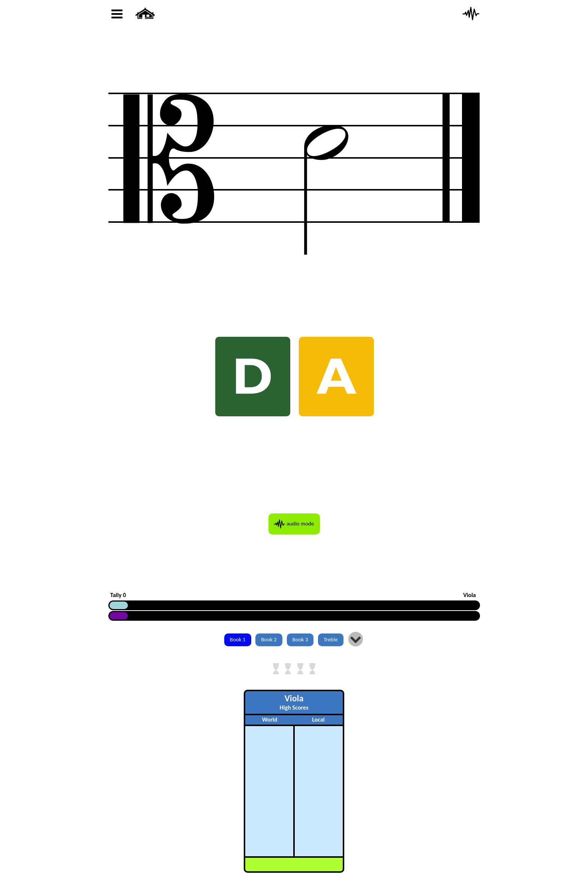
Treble (331, 639)
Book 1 (238, 639)
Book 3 (300, 639)
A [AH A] (337, 377)
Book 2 (269, 639)
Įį (356, 640)
